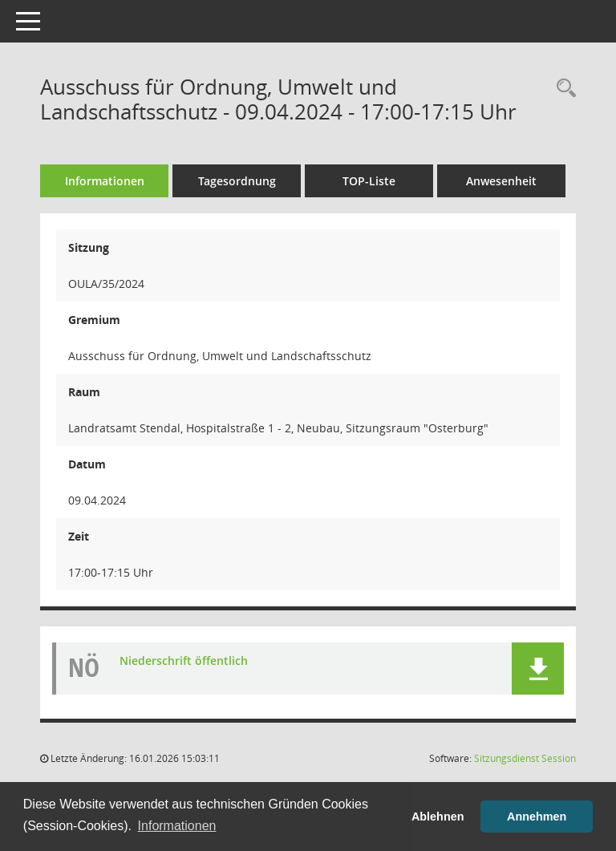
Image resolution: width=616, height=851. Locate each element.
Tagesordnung (237, 181)
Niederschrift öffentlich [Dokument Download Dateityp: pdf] (184, 661)
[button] (538, 669)
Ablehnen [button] (438, 817)
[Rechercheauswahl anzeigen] (562, 89)
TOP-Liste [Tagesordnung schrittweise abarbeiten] (369, 181)
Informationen (105, 181)
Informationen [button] (177, 826)
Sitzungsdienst (525, 758)
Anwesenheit (501, 181)
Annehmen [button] (537, 817)
